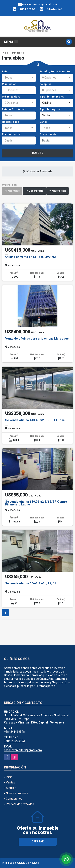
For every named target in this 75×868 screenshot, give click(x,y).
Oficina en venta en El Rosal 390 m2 (30, 257)
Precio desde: (11, 134)
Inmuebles (18, 53)
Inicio (5, 53)
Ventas (10, 782)
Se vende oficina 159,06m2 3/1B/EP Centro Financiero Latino (36, 503)
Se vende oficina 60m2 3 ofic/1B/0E (31, 583)
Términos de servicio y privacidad (20, 863)
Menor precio (34, 191)
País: (5, 72)
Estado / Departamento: (55, 72)
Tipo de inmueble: (52, 97)
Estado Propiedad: (14, 109)
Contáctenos (14, 799)
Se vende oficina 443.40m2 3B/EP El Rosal (35, 420)
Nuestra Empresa (17, 793)
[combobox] (19, 78)
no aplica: (46, 84)
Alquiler (11, 788)
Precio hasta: (48, 134)
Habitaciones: (11, 122)
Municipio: (9, 84)
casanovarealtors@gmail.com (23, 750)
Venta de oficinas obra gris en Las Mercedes (37, 339)
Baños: (44, 122)
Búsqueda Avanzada (37, 171)
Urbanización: (11, 97)
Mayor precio (57, 191)
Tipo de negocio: (51, 109)
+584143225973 (26, 9)
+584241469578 (53, 9)
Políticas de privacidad (20, 804)
